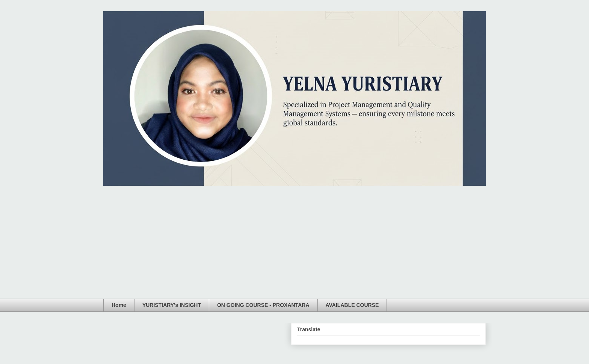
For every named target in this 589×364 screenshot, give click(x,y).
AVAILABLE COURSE (352, 305)
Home (119, 305)
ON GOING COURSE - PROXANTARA (263, 305)
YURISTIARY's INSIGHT (172, 305)
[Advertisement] (294, 242)
